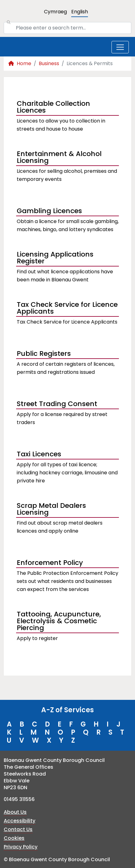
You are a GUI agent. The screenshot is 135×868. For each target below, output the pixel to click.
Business (49, 63)
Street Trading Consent (57, 404)
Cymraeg (55, 12)
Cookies (14, 838)
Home (20, 63)
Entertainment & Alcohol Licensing (59, 158)
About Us (15, 812)
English (80, 12)
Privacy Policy (21, 847)
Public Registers (44, 353)
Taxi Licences (39, 454)
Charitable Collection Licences (53, 108)
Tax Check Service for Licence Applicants (67, 309)
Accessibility (20, 821)
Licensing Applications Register (55, 258)
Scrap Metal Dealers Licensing (51, 510)
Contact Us (18, 829)
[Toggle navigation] (120, 47)
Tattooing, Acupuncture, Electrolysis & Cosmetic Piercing (59, 622)
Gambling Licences (49, 211)
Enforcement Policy (50, 563)
